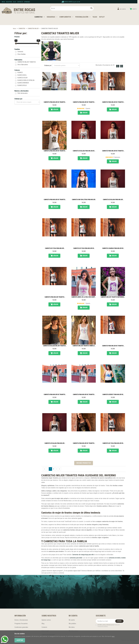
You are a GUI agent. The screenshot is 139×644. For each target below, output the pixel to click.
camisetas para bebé (76, 558)
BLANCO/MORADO (23, 83)
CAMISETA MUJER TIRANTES (27, 62)
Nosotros (9, 2)
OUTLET (102, 17)
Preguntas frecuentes (21, 624)
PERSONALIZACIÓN (83, 17)
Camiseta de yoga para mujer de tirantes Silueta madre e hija (84, 248)
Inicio (3, 2)
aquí (113, 636)
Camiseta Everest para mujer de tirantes (113, 395)
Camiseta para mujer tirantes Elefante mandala (54, 297)
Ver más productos (84, 463)
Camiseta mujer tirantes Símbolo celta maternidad (84, 346)
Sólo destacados (23, 93)
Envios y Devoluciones (21, 620)
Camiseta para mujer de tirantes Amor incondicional (113, 346)
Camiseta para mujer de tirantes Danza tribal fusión (54, 102)
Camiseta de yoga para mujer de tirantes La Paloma (113, 443)
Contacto (20, 2)
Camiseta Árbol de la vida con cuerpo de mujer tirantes (84, 297)
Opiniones (27, 2)
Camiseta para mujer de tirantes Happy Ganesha (84, 443)
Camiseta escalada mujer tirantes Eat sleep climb (54, 346)
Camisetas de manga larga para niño (83, 555)
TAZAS (95, 17)
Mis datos (72, 627)
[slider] (16, 43)
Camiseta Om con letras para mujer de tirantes (84, 200)
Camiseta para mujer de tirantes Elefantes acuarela (84, 395)
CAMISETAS (40, 17)
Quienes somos (46, 620)
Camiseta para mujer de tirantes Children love (54, 395)
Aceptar (20, 640)
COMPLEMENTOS (66, 17)
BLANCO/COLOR (22, 78)
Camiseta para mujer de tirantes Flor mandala (54, 200)
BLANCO (20, 72)
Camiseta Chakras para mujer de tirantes (113, 248)
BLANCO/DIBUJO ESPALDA (26, 80)
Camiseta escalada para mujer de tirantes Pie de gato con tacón (84, 151)
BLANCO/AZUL (22, 75)
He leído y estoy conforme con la (108, 626)
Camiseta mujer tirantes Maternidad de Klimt (113, 297)
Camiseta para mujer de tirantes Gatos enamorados (113, 102)
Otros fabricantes (23, 65)
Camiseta (20, 52)
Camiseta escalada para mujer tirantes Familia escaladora (54, 443)
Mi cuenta (72, 620)
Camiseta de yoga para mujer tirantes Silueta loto (54, 248)
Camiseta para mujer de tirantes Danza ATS (84, 102)
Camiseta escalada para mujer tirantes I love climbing (113, 200)
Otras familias (22, 54)
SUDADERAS (52, 17)
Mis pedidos (72, 624)
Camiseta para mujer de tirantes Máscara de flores (54, 151)
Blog (15, 2)
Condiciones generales (21, 627)
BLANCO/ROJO (22, 85)
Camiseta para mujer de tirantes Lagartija (113, 151)
